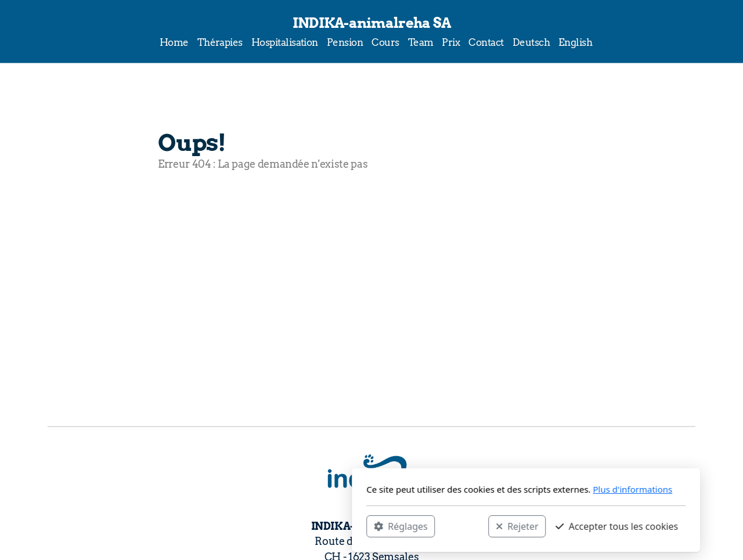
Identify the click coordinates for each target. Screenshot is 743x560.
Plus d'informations (478, 489)
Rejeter (363, 526)
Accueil (189, 210)
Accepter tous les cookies (462, 526)
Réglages (246, 526)
